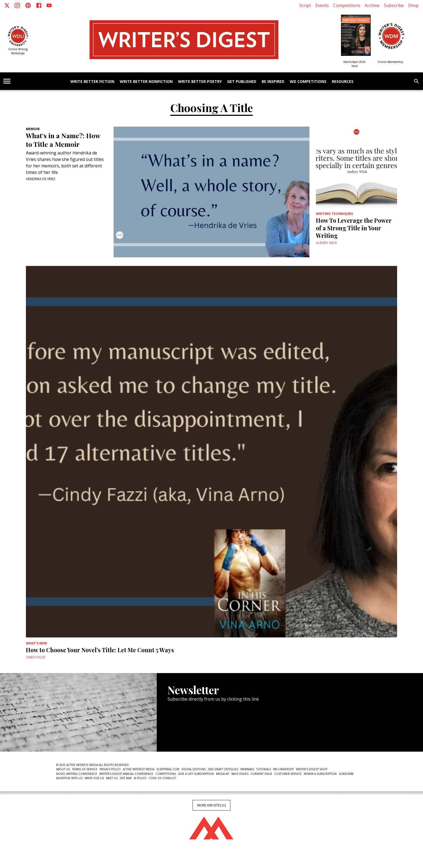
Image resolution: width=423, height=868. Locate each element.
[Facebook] (39, 5)
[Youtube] (49, 5)
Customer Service (288, 774)
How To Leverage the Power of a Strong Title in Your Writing (354, 228)
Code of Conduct (162, 778)
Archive (372, 5)
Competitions (347, 5)
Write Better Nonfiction (146, 82)
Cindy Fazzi (36, 657)
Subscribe (394, 5)
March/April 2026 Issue (354, 64)
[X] (7, 5)
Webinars (247, 769)
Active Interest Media (139, 769)
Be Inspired (273, 82)
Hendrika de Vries (40, 179)
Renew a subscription (320, 774)
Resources (343, 82)
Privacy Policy (110, 769)
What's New (37, 643)
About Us (63, 769)
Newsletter (187, 735)
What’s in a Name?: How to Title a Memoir (63, 140)
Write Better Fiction (92, 82)
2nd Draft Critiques (223, 769)
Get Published (242, 82)
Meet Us (112, 778)
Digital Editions (194, 769)
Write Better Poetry (200, 82)
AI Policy (140, 778)
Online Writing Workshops (18, 51)
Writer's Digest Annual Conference (126, 774)
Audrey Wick (326, 243)
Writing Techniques (334, 214)
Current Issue (261, 774)
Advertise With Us (69, 778)
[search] (417, 81)
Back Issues (240, 774)
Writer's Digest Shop (312, 769)
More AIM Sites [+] (211, 805)
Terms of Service (85, 769)
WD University (283, 769)
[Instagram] (17, 5)
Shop (413, 5)
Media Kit (223, 774)
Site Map (126, 778)
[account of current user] (7, 81)
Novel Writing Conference (77, 774)
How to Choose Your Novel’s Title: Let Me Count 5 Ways (100, 650)
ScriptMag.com (168, 769)
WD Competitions (308, 82)
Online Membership (390, 62)
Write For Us (94, 778)
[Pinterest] (28, 5)
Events (322, 5)
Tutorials (264, 769)
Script (305, 5)
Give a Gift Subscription (196, 774)
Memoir (33, 129)
